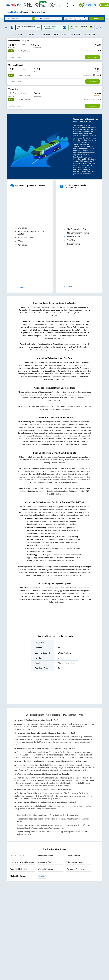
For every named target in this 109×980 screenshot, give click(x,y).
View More (42, 876)
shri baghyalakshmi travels (78, 233)
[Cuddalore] (19, 19)
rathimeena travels (26, 237)
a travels (21, 241)
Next (100, 27)
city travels (22, 228)
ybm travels (72, 240)
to (17, 855)
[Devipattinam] (48, 19)
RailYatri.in (26, 757)
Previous (5, 27)
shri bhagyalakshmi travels (78, 229)
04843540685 (91, 5)
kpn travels (22, 245)
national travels (74, 236)
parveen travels (74, 244)
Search (97, 19)
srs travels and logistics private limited (31, 233)
